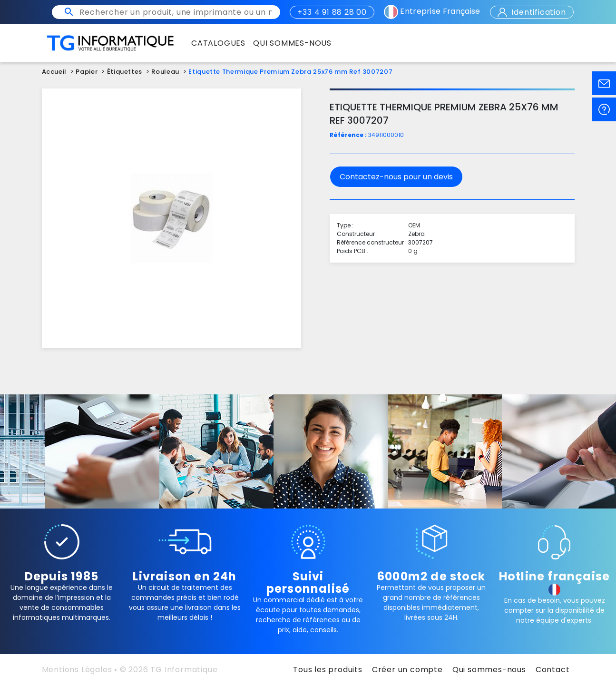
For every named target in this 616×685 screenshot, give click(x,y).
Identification (532, 12)
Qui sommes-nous (489, 670)
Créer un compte (407, 670)
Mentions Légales (77, 670)
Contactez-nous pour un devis (396, 177)
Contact (553, 670)
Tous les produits (328, 670)
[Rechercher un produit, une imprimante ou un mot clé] (176, 12)
